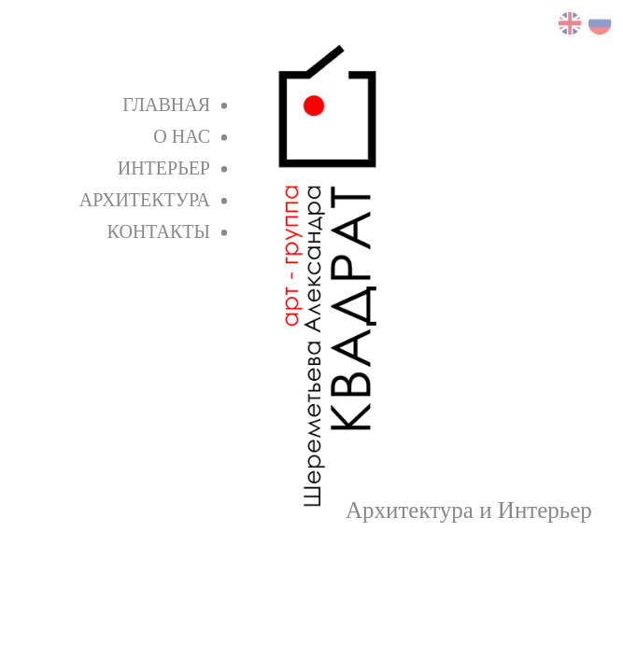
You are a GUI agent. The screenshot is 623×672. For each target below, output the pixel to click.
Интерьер (164, 168)
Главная (166, 105)
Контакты (159, 231)
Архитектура (145, 200)
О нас (182, 136)
